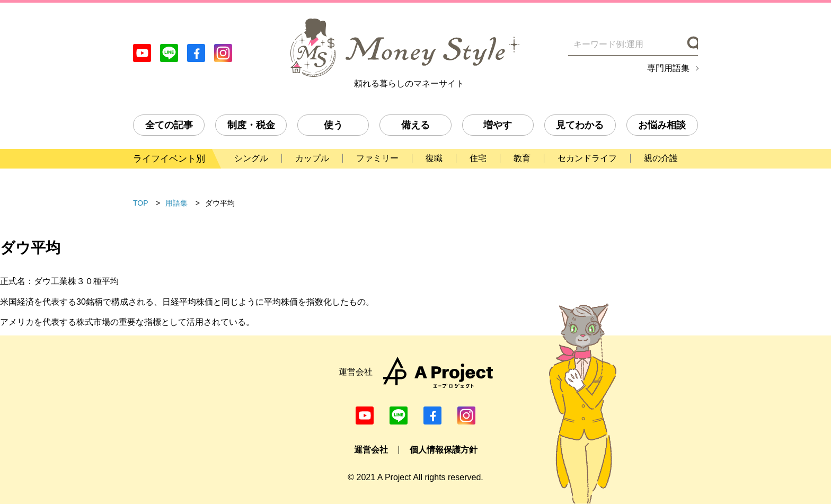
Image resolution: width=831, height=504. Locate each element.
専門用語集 (668, 68)
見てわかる (580, 125)
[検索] (691, 45)
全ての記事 (169, 125)
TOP (141, 203)
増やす (498, 125)
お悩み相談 (662, 125)
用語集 (176, 203)
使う (333, 125)
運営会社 (371, 450)
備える (415, 125)
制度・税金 (251, 125)
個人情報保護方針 (444, 450)
